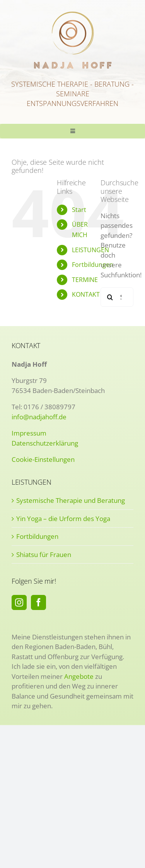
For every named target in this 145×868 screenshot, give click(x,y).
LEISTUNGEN (90, 250)
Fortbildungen (93, 265)
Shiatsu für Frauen (44, 554)
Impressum (29, 433)
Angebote (79, 676)
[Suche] (110, 297)
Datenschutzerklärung (45, 443)
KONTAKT (86, 294)
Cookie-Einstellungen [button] (43, 459)
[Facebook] (38, 602)
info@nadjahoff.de (39, 417)
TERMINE (85, 280)
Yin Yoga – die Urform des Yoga (63, 519)
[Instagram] (19, 602)
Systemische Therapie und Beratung (71, 500)
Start (79, 210)
